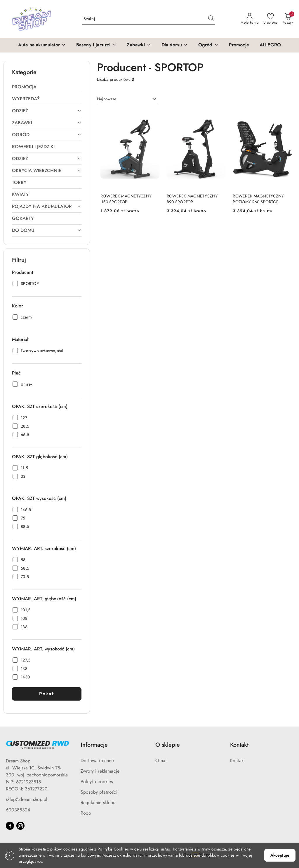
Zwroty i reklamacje (100, 771)
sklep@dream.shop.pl (27, 799)
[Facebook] (10, 826)
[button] (42, 45)
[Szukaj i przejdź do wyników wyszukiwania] (211, 19)
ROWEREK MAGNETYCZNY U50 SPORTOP (126, 199)
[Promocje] (239, 45)
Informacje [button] (94, 745)
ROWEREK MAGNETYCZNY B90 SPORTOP (192, 199)
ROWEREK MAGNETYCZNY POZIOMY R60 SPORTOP (258, 199)
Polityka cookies (97, 782)
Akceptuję (280, 855)
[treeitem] (47, 87)
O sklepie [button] (168, 745)
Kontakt (237, 761)
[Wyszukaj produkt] (149, 19)
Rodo (86, 813)
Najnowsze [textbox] (107, 99)
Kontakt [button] (239, 745)
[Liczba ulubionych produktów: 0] (271, 19)
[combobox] (127, 99)
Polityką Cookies (113, 849)
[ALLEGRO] (270, 45)
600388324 (18, 810)
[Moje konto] (250, 19)
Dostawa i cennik (98, 761)
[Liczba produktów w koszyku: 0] (288, 19)
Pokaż (47, 694)
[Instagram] (20, 826)
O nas (161, 761)
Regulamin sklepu (98, 803)
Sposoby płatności (99, 792)
